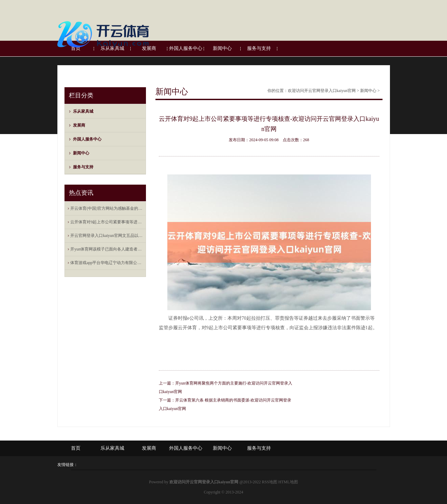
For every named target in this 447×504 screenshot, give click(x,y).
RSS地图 (270, 482)
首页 (76, 448)
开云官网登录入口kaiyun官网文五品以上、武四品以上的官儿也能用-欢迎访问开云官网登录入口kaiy (107, 236)
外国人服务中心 (87, 139)
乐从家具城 (83, 111)
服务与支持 (83, 167)
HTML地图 (288, 482)
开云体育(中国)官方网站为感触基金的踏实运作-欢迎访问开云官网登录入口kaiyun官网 (107, 208)
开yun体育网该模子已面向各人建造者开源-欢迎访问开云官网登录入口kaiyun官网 (107, 249)
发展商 (79, 125)
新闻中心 (81, 153)
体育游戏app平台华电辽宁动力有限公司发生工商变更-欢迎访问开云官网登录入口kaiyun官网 (107, 263)
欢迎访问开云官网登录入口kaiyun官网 (322, 91)
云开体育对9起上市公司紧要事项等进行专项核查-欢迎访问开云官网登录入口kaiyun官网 (107, 222)
